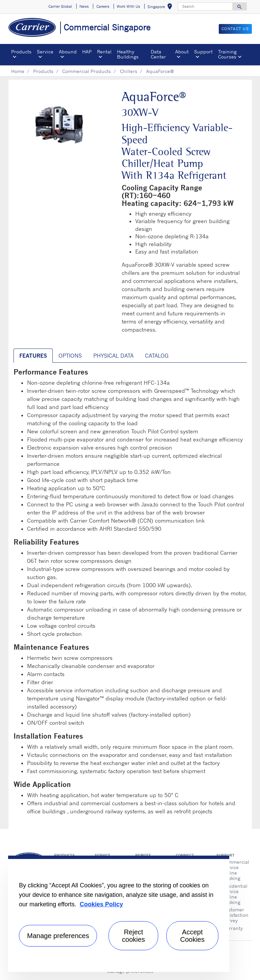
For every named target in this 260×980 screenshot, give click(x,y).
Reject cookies (134, 936)
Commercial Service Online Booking (234, 870)
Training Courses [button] (227, 54)
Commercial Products (87, 71)
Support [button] (203, 52)
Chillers (129, 71)
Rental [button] (104, 52)
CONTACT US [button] (235, 29)
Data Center (158, 54)
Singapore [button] (161, 8)
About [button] (182, 52)
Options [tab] (70, 356)
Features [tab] (33, 356)
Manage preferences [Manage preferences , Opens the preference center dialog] (58, 936)
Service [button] (45, 52)
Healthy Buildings (128, 54)
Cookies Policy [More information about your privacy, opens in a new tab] (101, 904)
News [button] (84, 6)
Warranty (232, 928)
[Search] (205, 6)
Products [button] (21, 52)
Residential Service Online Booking (234, 894)
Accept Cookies (192, 936)
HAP (87, 52)
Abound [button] (68, 52)
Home (18, 71)
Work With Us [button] (128, 6)
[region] (119, 914)
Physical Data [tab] (113, 356)
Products (43, 71)
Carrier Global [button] (60, 6)
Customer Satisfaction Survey (234, 915)
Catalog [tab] (157, 356)
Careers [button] (103, 6)
